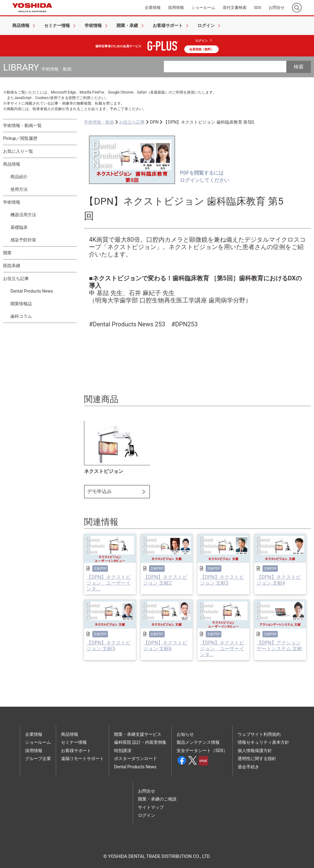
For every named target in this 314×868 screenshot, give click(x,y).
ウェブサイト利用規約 (259, 734)
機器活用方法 (23, 215)
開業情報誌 (21, 304)
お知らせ (185, 734)
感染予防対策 (23, 240)
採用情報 (34, 751)
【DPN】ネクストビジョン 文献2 (165, 580)
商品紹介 (19, 177)
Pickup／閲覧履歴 (20, 138)
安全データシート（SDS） (202, 751)
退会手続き (248, 767)
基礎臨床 (19, 227)
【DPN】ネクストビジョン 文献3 (222, 580)
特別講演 (123, 751)
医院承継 (12, 266)
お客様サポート (76, 751)
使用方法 (19, 189)
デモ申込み (117, 492)
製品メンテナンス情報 (198, 742)
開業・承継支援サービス (138, 734)
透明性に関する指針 (257, 759)
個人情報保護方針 (255, 751)
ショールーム (38, 742)
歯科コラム (21, 316)
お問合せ (147, 791)
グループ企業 (38, 759)
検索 (299, 67)
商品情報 (12, 164)
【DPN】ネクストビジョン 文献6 (165, 646)
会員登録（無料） (201, 49)
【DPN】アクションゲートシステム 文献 (279, 646)
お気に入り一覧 (18, 151)
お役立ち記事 (16, 278)
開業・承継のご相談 (157, 799)
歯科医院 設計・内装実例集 (140, 742)
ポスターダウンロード (136, 759)
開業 (7, 253)
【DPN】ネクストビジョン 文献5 (109, 646)
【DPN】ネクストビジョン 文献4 (279, 580)
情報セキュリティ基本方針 (263, 742)
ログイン (201, 41)
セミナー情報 (74, 742)
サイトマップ (151, 807)
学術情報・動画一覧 (22, 125)
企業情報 (34, 734)
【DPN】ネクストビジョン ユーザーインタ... (109, 583)
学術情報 (12, 202)
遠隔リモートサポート (82, 759)
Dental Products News (32, 291)
